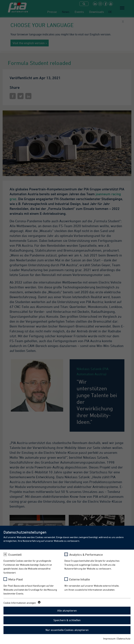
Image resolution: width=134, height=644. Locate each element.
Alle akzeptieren (67, 611)
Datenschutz (124, 639)
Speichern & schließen (67, 620)
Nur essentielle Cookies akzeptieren (67, 630)
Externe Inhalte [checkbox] (80, 579)
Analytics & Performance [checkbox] (86, 555)
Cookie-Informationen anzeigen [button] (22, 603)
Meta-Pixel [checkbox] (16, 579)
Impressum (109, 639)
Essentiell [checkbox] (15, 555)
